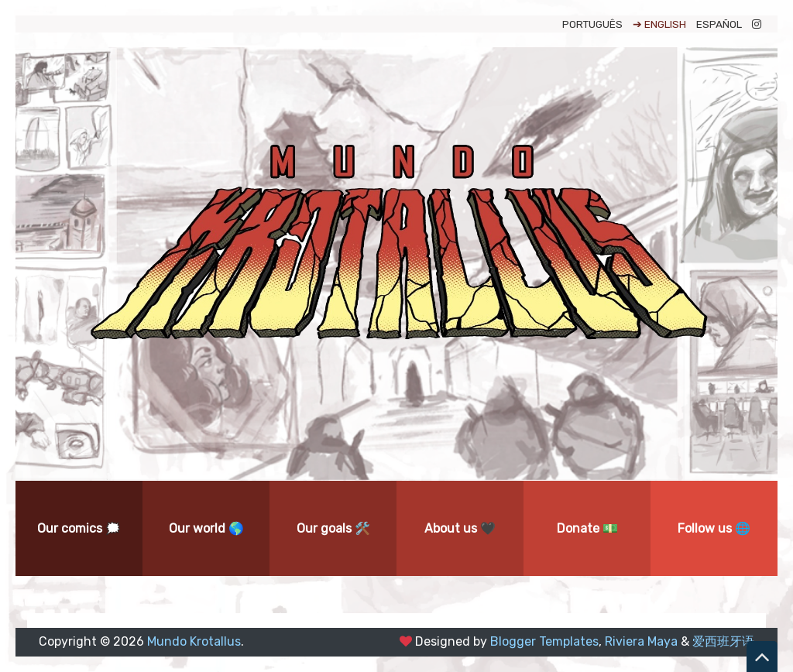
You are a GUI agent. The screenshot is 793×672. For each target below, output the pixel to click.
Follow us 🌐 (714, 528)
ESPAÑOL (719, 24)
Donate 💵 (587, 528)
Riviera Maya (641, 641)
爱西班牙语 (723, 641)
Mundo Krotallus (194, 641)
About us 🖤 (460, 528)
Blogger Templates (544, 641)
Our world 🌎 (206, 528)
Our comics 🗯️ (79, 528)
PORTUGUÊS (592, 24)
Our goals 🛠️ (333, 528)
